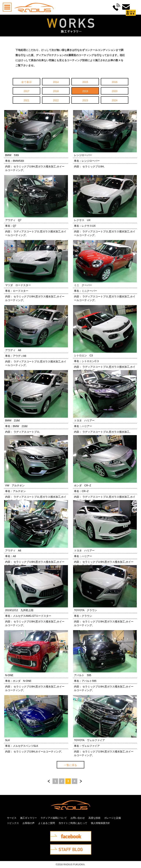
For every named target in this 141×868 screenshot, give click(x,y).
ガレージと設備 (112, 818)
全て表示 (26, 82)
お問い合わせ (78, 818)
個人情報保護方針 (100, 823)
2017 (26, 91)
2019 (85, 91)
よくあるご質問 (47, 823)
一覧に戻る (70, 765)
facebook (55, 834)
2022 (56, 100)
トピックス (13, 823)
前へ (49, 781)
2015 (85, 82)
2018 (56, 91)
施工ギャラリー (29, 818)
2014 (56, 82)
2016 (114, 82)
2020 (114, 91)
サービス (12, 818)
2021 (26, 100)
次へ (81, 781)
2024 (114, 100)
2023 (85, 100)
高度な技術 (94, 818)
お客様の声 (29, 823)
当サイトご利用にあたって (73, 823)
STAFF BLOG (58, 847)
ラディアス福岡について (54, 818)
